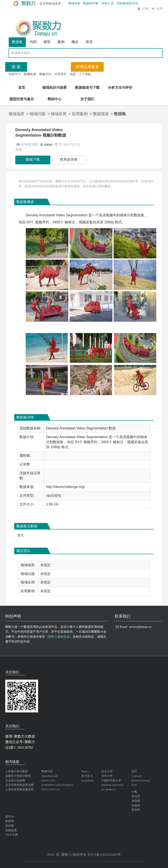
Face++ (86, 771)
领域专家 (74, 3)
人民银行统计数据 (17, 771)
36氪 (134, 792)
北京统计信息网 (15, 780)
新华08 (10, 817)
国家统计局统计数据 (18, 776)
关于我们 (87, 99)
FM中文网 (12, 835)
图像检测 (30, 74)
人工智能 (85, 74)
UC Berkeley (109, 789)
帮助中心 (54, 99)
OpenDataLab (49, 776)
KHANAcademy (141, 780)
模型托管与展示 (22, 99)
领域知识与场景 (54, 88)
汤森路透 (11, 830)
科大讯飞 (87, 776)
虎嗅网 (136, 801)
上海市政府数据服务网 (19, 789)
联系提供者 (69, 159)
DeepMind (87, 780)
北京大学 (107, 771)
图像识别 (45, 74)
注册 (145, 9)
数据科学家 (91, 3)
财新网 (10, 821)
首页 (22, 88)
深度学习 (15, 74)
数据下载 (33, 159)
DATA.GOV (48, 780)
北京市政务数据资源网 (19, 785)
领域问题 (37, 114)
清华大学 (107, 776)
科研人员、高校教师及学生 (120, 3)
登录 (160, 9)
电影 (73, 74)
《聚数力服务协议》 (59, 637)
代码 (33, 42)
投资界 (136, 810)
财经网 (10, 826)
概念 (75, 42)
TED (134, 785)
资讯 (89, 42)
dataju (48, 144)
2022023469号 (110, 855)
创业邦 (136, 796)
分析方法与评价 (120, 88)
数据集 (17, 42)
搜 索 (16, 67)
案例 (61, 42)
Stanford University (113, 785)
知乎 (134, 771)
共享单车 (61, 74)
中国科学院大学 (111, 780)
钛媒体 (136, 805)
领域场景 (16, 114)
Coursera (137, 776)
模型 (47, 42)
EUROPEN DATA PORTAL (58, 785)
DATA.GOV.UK (51, 789)
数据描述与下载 (87, 88)
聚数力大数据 (24, 736)
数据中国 (47, 771)
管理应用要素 (87, 67)
